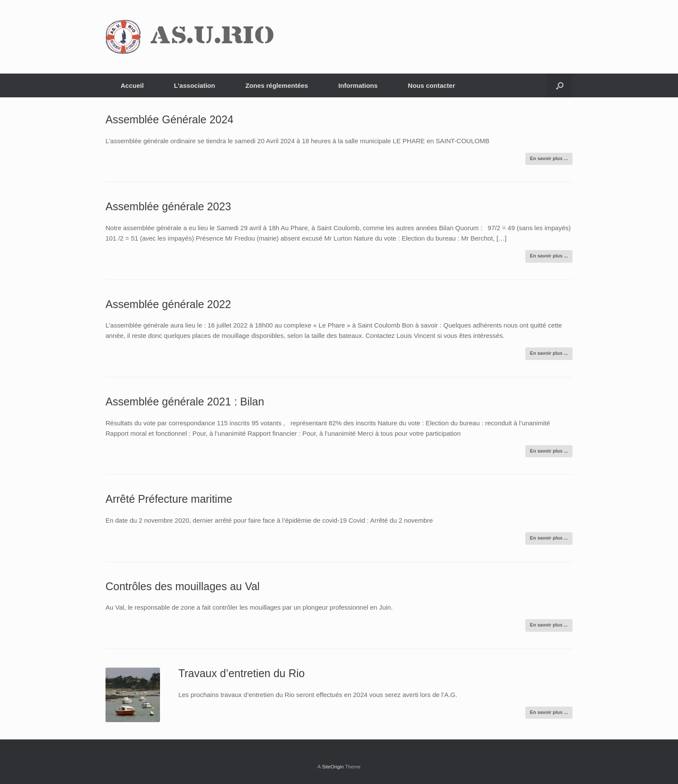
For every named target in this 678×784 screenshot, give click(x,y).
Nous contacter (431, 85)
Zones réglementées (277, 85)
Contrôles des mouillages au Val (183, 586)
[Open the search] (560, 85)
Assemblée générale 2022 (168, 304)
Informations (358, 85)
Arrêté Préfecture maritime (169, 499)
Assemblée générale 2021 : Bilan (185, 402)
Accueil (132, 85)
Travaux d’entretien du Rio (241, 673)
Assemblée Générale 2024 (169, 119)
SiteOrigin (333, 767)
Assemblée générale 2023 (168, 206)
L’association (194, 85)
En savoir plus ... (549, 158)
